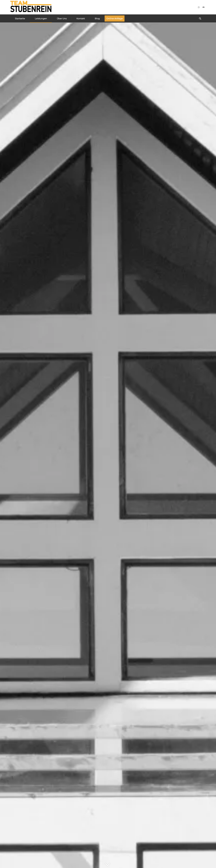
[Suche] (200, 18)
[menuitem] (20, 18)
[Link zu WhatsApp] (199, 7)
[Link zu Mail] (204, 7)
